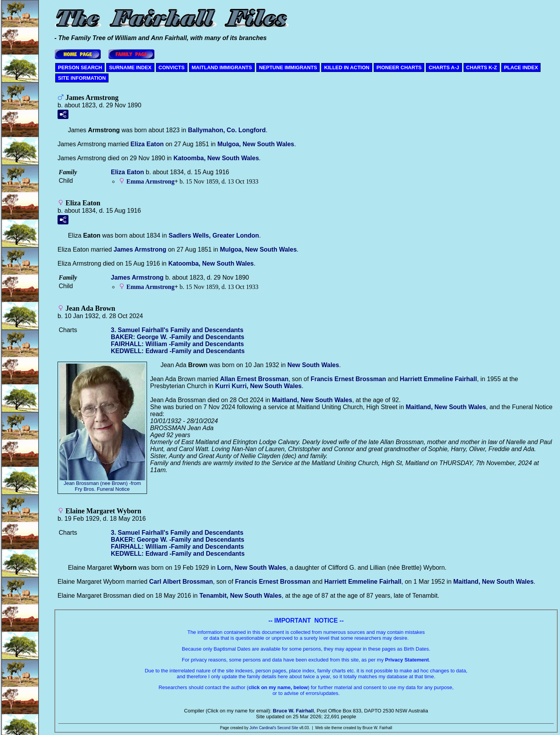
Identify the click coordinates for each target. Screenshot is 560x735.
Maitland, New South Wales (312, 400)
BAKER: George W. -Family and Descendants (178, 337)
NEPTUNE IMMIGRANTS (288, 67)
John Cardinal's (263, 728)
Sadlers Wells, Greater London (214, 235)
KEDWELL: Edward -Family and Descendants (178, 351)
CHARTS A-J (444, 67)
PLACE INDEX (521, 67)
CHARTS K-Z (482, 67)
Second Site (288, 728)
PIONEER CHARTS (399, 67)
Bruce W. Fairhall (293, 711)
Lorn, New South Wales (252, 568)
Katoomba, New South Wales (216, 158)
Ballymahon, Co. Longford (227, 130)
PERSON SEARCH (80, 67)
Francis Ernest (348, 379)
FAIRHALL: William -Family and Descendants (177, 344)
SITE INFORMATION (82, 78)
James (140, 249)
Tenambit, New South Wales (241, 596)
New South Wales (313, 365)
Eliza (147, 144)
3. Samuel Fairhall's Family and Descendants (177, 330)
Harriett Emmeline (438, 379)
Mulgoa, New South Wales (256, 144)
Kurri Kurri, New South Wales (258, 386)
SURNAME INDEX (130, 67)
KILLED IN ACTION (347, 67)
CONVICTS (172, 67)
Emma (150, 181)
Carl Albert (181, 582)
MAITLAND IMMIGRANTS (222, 67)
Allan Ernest (254, 379)
